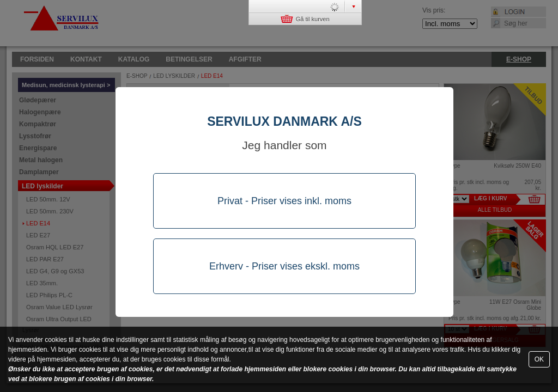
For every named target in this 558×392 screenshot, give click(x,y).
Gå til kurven (305, 19)
